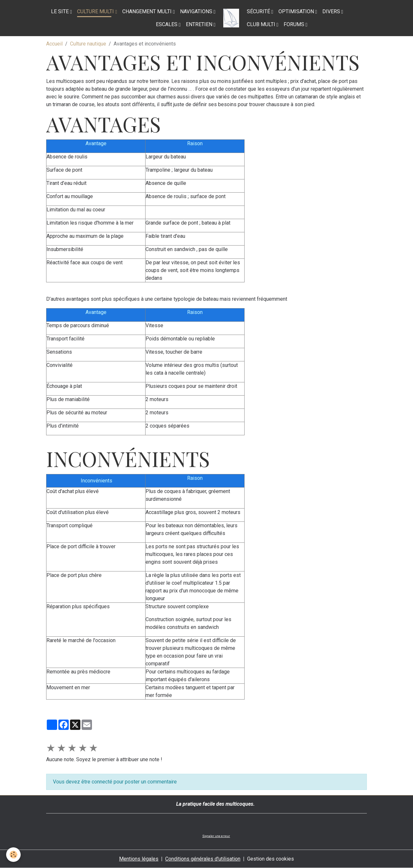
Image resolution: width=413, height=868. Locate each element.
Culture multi (96, 11)
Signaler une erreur (216, 836)
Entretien (200, 24)
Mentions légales (139, 859)
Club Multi (262, 24)
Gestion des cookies (271, 859)
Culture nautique (88, 44)
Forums (295, 24)
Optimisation (297, 11)
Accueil (54, 44)
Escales (167, 24)
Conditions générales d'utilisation (203, 859)
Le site (60, 11)
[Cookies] (14, 855)
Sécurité (259, 11)
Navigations (197, 11)
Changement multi (148, 11)
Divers (332, 11)
